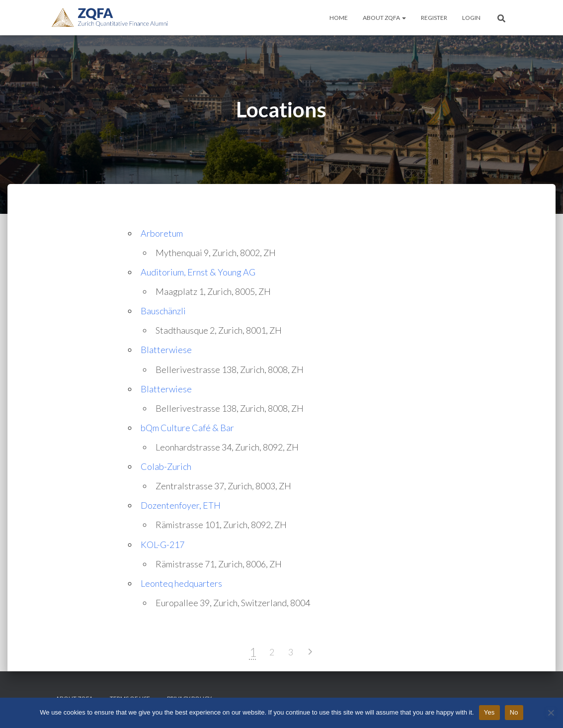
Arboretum (162, 233)
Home (339, 18)
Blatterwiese (166, 350)
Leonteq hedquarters (181, 583)
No (514, 712)
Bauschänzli (163, 311)
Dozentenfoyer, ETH (181, 505)
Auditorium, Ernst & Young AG (198, 272)
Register (434, 18)
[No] (551, 713)
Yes (489, 712)
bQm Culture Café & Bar (187, 428)
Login (471, 18)
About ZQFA (384, 18)
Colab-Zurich (166, 466)
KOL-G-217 (162, 545)
